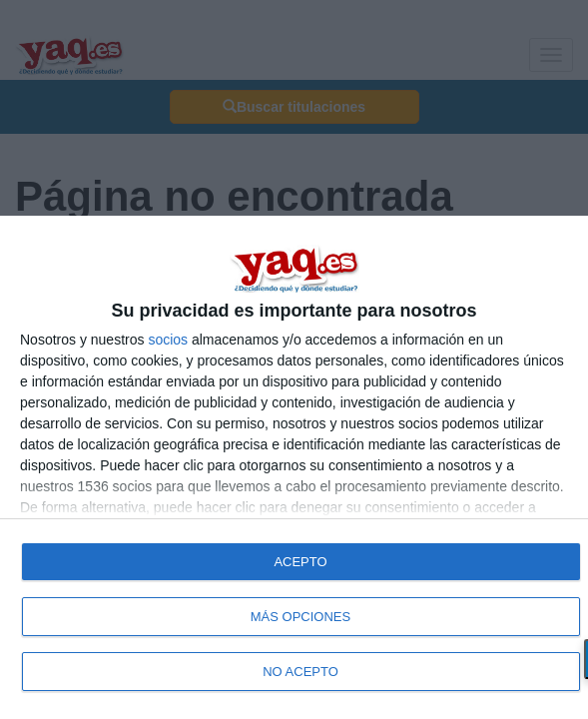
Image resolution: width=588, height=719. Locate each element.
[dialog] (294, 467)
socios (168, 340)
